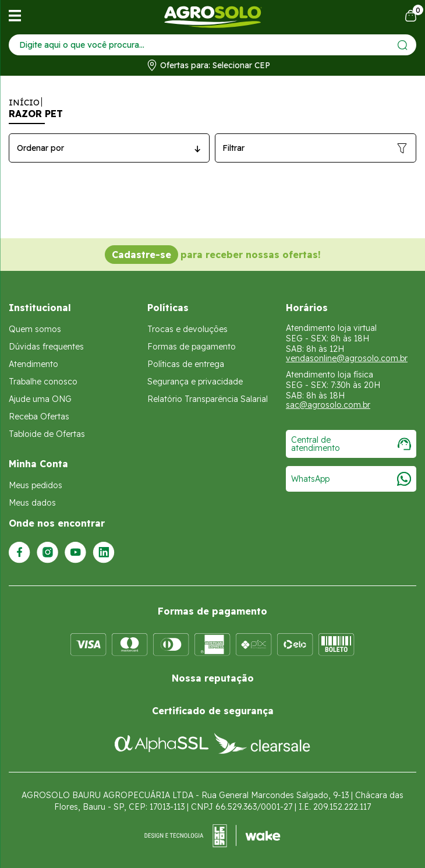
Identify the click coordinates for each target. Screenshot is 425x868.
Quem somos (35, 329)
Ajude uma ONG (40, 399)
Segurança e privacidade (195, 382)
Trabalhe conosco (43, 382)
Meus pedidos (36, 485)
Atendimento (33, 364)
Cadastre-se (141, 255)
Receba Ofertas (39, 417)
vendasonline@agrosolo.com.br (347, 358)
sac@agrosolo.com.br (328, 405)
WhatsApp (351, 479)
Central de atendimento (351, 444)
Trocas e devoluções (187, 329)
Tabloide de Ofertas (47, 434)
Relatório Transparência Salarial (208, 399)
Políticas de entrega (186, 364)
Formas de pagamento (192, 347)
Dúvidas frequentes (46, 347)
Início (24, 103)
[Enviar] (403, 45)
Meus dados (32, 503)
